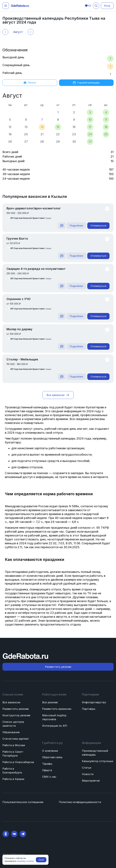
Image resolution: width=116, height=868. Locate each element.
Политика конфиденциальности (80, 802)
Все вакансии (11, 702)
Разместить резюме (16, 709)
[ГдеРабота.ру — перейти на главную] (20, 6)
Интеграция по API (55, 726)
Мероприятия (91, 781)
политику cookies (25, 861)
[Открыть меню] (6, 6)
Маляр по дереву (19, 329)
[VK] (14, 834)
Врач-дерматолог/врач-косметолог (34, 208)
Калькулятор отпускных (98, 761)
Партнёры (89, 709)
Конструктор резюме (16, 715)
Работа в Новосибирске (18, 762)
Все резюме (50, 702)
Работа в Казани (13, 779)
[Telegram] (23, 834)
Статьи (87, 768)
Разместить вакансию (57, 709)
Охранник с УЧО (18, 299)
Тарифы (47, 764)
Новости (88, 774)
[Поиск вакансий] (96, 6)
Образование (11, 732)
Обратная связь (52, 757)
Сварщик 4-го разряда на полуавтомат (36, 269)
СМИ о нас (49, 777)
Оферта (47, 770)
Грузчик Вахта (17, 239)
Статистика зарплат (16, 739)
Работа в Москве (14, 745)
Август (12, 96)
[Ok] (6, 834)
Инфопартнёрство (94, 702)
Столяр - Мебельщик (22, 359)
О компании (50, 751)
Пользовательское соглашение (23, 802)
